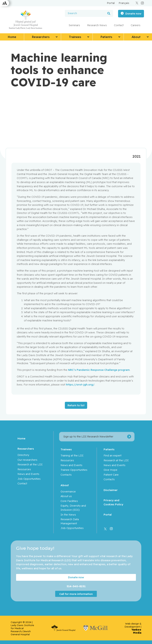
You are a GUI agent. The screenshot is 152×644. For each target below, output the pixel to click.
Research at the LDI (30, 464)
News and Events (28, 474)
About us (66, 496)
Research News (97, 25)
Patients (109, 449)
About (65, 485)
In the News (68, 515)
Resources (24, 469)
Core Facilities (69, 501)
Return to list (76, 405)
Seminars (74, 25)
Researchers (26, 449)
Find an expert (113, 455)
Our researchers (27, 460)
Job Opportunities (29, 479)
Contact (119, 25)
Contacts (66, 475)
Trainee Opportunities (74, 470)
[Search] (109, 13)
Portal (108, 515)
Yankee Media (136, 631)
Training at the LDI (72, 455)
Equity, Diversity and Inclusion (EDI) (73, 508)
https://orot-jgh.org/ (80, 385)
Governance (68, 491)
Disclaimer (111, 490)
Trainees (66, 449)
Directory (23, 455)
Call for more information (76, 594)
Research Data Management (70, 521)
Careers (136, 25)
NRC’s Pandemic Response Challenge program (99, 370)
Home (21, 438)
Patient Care (111, 475)
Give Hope (111, 470)
